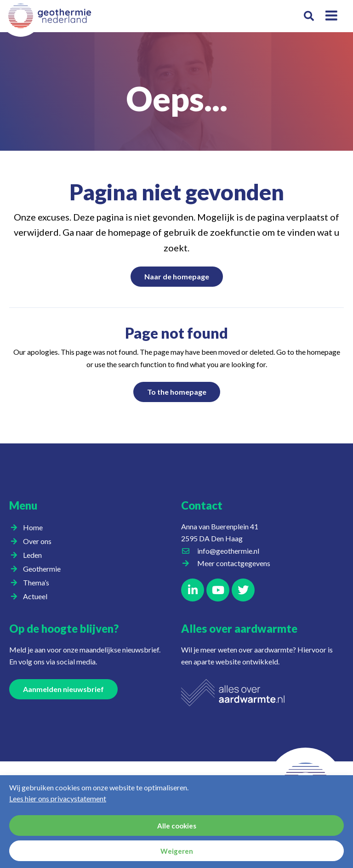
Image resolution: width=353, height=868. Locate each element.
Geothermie (44, 569)
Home (33, 527)
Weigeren (177, 851)
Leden (35, 555)
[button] (309, 16)
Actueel (37, 596)
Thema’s (38, 583)
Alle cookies (177, 826)
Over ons (40, 541)
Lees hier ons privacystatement (58, 798)
